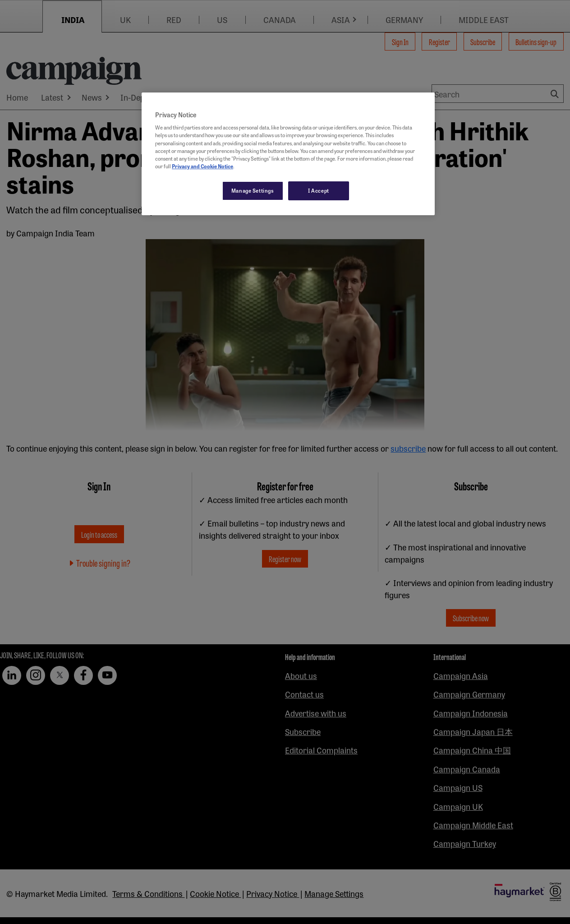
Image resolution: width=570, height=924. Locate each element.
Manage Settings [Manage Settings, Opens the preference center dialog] (253, 190)
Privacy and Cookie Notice (202, 166)
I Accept (319, 190)
